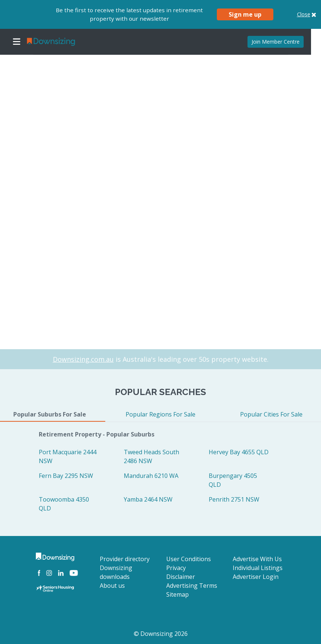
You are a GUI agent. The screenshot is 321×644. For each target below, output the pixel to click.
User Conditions (189, 559)
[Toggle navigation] (17, 42)
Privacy (176, 568)
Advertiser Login (256, 577)
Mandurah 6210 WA (151, 476)
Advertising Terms (192, 586)
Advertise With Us (257, 559)
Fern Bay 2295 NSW (66, 476)
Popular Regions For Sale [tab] (160, 414)
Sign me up (245, 14)
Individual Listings (258, 568)
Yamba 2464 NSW (148, 499)
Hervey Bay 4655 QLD (239, 452)
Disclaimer (181, 577)
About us (112, 586)
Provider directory (125, 559)
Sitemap (177, 594)
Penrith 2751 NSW (234, 499)
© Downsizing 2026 (161, 634)
